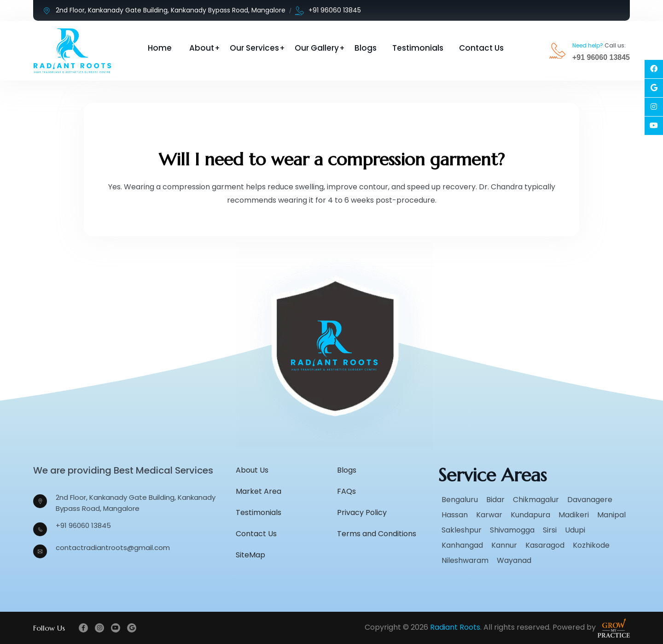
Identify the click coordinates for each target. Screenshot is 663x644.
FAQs (346, 491)
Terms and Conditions (377, 534)
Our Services (254, 48)
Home (160, 48)
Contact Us (481, 48)
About (202, 48)
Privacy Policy (362, 512)
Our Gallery (317, 48)
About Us (252, 470)
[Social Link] (654, 69)
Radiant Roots (455, 627)
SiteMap (250, 555)
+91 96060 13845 (328, 10)
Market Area (259, 491)
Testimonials (418, 48)
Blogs (366, 48)
